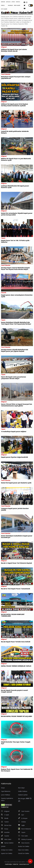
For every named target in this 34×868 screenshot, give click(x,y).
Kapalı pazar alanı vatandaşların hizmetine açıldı (17, 296)
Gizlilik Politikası (23, 791)
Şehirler (3, 846)
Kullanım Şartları (23, 795)
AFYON (13, 2)
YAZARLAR (10, 5)
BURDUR (3, 2)
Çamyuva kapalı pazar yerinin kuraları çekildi (15, 509)
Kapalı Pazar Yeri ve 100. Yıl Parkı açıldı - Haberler (16, 241)
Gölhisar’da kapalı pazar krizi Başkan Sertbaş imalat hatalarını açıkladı (15, 105)
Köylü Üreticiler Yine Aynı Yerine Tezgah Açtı (16, 743)
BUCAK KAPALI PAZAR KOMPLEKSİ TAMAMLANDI (13, 615)
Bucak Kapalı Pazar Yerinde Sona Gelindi (16, 642)
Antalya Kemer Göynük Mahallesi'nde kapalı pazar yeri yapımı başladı (15, 350)
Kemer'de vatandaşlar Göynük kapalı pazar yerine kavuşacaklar (17, 214)
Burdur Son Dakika (24, 846)
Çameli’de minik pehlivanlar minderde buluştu (15, 132)
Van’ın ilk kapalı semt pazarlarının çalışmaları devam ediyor (14, 378)
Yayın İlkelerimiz (6, 791)
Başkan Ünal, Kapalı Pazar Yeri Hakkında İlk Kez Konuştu (17, 770)
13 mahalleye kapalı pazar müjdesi (14, 431)
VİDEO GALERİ (17, 5)
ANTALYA (8, 2)
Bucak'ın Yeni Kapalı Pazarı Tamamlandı (16, 589)
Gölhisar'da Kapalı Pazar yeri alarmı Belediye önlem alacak (14, 50)
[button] (31, 13)
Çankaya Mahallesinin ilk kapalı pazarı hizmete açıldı (15, 187)
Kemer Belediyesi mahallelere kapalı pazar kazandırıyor (17, 537)
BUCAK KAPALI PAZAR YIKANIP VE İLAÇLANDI (17, 716)
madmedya (8, 864)
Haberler (16, 864)
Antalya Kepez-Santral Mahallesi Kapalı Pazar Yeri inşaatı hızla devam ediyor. (15, 269)
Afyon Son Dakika (23, 850)
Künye (3, 788)
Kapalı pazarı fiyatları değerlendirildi (15, 457)
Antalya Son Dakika (7, 850)
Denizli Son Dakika (24, 853)
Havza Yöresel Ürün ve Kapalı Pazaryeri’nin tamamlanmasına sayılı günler (17, 405)
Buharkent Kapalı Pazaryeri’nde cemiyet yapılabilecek (16, 77)
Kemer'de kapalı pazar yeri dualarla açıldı (16, 483)
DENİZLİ (3, 5)
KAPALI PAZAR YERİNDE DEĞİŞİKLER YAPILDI (16, 666)
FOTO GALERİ (4, 9)
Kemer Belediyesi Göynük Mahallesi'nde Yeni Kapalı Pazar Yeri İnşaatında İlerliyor (16, 323)
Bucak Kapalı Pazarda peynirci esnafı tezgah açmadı (15, 691)
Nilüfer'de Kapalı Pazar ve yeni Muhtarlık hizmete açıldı (16, 159)
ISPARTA (18, 2)
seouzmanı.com (24, 864)
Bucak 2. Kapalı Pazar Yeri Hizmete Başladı (17, 563)
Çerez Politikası (6, 795)
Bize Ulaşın (21, 788)
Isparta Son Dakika (7, 853)
